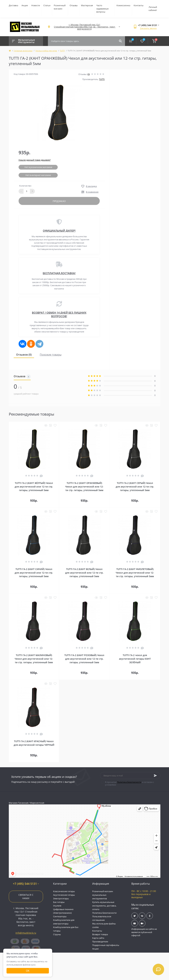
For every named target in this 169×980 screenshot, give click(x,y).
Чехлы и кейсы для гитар (46, 51)
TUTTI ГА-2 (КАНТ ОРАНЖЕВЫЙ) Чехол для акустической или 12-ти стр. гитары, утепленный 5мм (84, 487)
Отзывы (74, 5)
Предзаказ (59, 201)
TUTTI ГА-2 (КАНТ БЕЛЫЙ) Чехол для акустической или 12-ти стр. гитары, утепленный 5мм (84, 573)
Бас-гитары (59, 902)
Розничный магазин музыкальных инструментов (103, 895)
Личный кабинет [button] (153, 9)
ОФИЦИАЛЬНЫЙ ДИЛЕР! (59, 231)
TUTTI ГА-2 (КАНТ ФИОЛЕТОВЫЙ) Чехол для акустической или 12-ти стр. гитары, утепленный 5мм (135, 573)
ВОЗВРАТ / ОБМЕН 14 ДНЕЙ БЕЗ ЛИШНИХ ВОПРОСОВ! (59, 314)
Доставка (13, 5)
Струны (57, 934)
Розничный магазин (60, 7)
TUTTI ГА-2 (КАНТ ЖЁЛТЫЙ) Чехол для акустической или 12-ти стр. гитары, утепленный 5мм (34, 487)
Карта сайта (98, 938)
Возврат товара (100, 934)
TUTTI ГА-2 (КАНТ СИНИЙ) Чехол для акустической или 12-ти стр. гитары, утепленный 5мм (34, 573)
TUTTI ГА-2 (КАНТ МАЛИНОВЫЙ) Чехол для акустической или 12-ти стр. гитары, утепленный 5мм (34, 659)
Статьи (47, 5)
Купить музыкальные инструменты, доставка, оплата (104, 906)
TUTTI (62, 51)
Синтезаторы (60, 916)
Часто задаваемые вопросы (102, 9)
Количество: (25, 186)
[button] (85, 27)
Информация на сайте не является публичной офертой (144, 932)
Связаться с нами (26, 897)
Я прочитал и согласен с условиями (129, 783)
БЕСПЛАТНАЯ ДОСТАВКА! (59, 273)
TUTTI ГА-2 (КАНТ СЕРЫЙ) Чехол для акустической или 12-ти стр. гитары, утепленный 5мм (135, 487)
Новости (36, 5)
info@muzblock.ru (26, 933)
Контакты (139, 5)
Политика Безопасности (129, 782)
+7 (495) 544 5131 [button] (26, 884)
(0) (89, 74)
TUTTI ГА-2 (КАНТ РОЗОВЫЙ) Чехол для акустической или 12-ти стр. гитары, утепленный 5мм (84, 659)
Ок (28, 971)
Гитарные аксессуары (23, 51)
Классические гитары (64, 891)
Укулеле (57, 906)
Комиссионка (123, 5)
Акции (25, 5)
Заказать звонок (148, 28)
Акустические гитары (64, 895)
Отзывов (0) (24, 355)
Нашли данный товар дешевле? (35, 160)
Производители (100, 942)
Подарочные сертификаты (106, 945)
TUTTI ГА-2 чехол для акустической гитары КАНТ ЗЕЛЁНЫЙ (135, 659)
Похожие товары (51, 355)
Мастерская (87, 5)
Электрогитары (61, 898)
